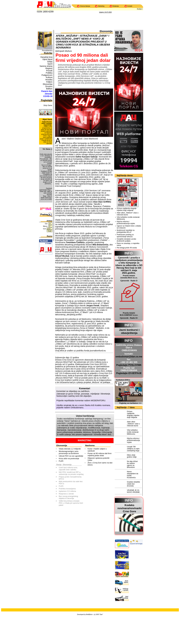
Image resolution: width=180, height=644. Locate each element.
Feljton (49, 82)
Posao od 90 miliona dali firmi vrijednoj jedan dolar (100, 454)
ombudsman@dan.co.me (129, 357)
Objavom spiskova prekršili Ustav (99, 459)
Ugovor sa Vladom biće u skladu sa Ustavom (129, 227)
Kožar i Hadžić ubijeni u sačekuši (97, 450)
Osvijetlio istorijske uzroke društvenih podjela (126, 240)
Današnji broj (46, 57)
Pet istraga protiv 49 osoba (127, 248)
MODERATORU (98, 400)
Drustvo (49, 86)
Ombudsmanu (77, 408)
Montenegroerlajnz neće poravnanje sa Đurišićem (69, 452)
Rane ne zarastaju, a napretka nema (128, 244)
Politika (49, 73)
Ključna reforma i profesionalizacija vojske (126, 223)
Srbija (50, 62)
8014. (139, 50)
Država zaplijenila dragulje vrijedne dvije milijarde (127, 209)
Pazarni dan (47, 91)
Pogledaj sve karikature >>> (130, 403)
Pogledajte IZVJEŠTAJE (129, 373)
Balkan (49, 89)
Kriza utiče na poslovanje (69, 458)
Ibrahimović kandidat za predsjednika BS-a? (126, 231)
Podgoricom (47, 75)
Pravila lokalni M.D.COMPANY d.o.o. (129, 314)
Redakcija (116, 6)
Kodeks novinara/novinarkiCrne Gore (129, 508)
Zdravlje (49, 94)
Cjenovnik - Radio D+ (129, 318)
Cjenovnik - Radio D (129, 281)
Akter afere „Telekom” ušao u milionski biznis (128, 214)
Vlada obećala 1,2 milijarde (70, 449)
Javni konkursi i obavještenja (129, 331)
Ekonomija (48, 84)
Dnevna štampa (85, 6)
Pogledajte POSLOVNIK (129, 365)
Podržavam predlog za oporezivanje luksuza (125, 236)
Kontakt (130, 6)
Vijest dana (47, 59)
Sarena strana (46, 66)
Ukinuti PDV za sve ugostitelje (71, 456)
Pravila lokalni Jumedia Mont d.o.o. (129, 277)
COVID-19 (48, 96)
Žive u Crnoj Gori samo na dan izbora (100, 464)
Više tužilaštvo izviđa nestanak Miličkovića (128, 218)
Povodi (49, 71)
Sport (50, 64)
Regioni (49, 68)
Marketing (101, 6)
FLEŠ (61, 461)
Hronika (49, 80)
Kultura (49, 77)
